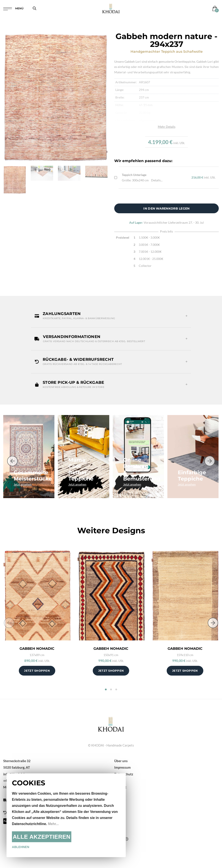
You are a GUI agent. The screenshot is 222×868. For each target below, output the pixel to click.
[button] (111, 316)
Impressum (122, 767)
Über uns (121, 761)
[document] (66, 815)
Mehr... (53, 824)
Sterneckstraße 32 (17, 761)
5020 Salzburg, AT (17, 767)
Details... (157, 180)
